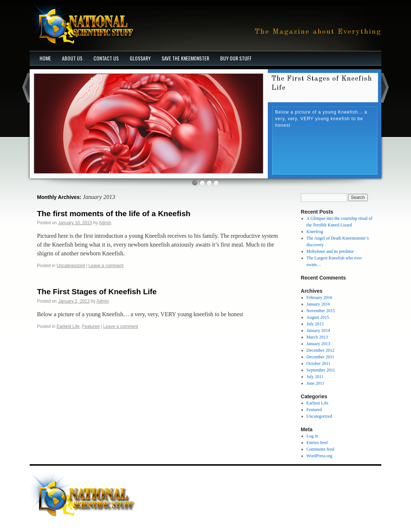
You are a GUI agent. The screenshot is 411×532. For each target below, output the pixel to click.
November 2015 (321, 311)
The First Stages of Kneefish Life (97, 291)
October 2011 (319, 363)
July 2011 (315, 377)
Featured (91, 326)
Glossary (140, 58)
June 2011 (316, 383)
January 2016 (318, 304)
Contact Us (106, 58)
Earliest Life (68, 326)
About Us (72, 58)
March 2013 (317, 337)
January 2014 (318, 330)
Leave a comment (106, 266)
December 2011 (321, 357)
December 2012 (321, 350)
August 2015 (318, 317)
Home (45, 58)
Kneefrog (315, 232)
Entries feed (317, 443)
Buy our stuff (236, 58)
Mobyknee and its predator (330, 251)
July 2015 (315, 324)
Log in (312, 436)
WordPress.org (319, 456)
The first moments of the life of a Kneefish (114, 213)
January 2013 (318, 344)
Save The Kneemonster (185, 58)
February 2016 (319, 298)
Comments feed (321, 449)
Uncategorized (71, 266)
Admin (105, 223)
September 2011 (321, 370)
